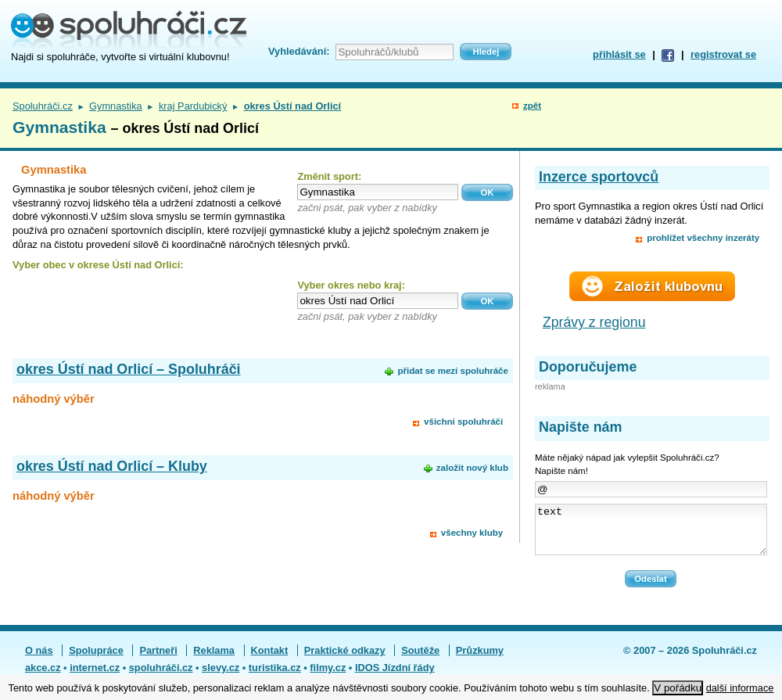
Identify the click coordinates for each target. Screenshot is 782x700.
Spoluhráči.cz (43, 106)
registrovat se (723, 54)
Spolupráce (96, 660)
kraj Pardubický (193, 106)
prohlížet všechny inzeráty (703, 238)
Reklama (214, 660)
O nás (39, 660)
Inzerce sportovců (599, 177)
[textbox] (378, 192)
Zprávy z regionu (594, 322)
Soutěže (420, 660)
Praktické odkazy (345, 660)
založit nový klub (472, 468)
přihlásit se (619, 54)
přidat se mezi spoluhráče (452, 371)
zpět (532, 106)
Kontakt (270, 660)
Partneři (158, 660)
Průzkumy (480, 660)
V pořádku (678, 688)
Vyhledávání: (299, 51)
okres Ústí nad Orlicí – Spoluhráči (129, 369)
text (651, 534)
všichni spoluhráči (463, 422)
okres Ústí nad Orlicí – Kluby (112, 466)
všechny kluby (472, 533)
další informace (740, 688)
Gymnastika (116, 106)
